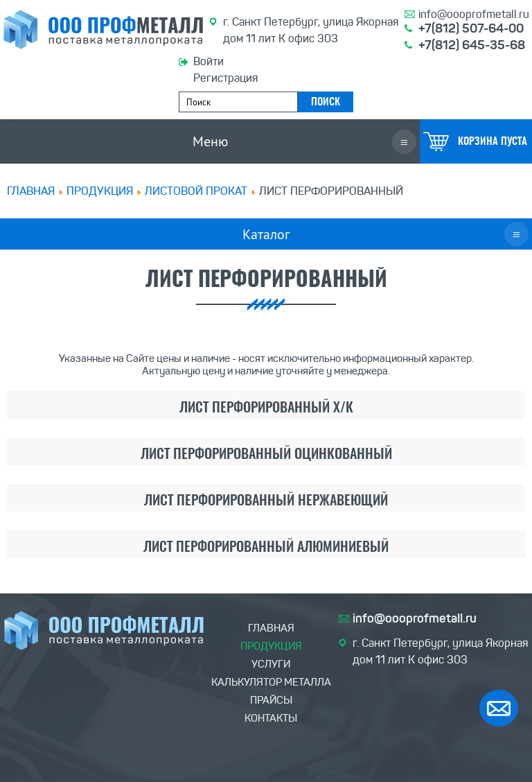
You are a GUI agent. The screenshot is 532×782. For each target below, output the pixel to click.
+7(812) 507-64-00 (471, 28)
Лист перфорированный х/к (266, 408)
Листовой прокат (196, 191)
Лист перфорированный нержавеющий (266, 501)
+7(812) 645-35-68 (472, 45)
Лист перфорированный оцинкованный (266, 455)
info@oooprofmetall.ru (474, 14)
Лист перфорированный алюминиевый (266, 548)
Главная (31, 191)
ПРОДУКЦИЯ (100, 191)
